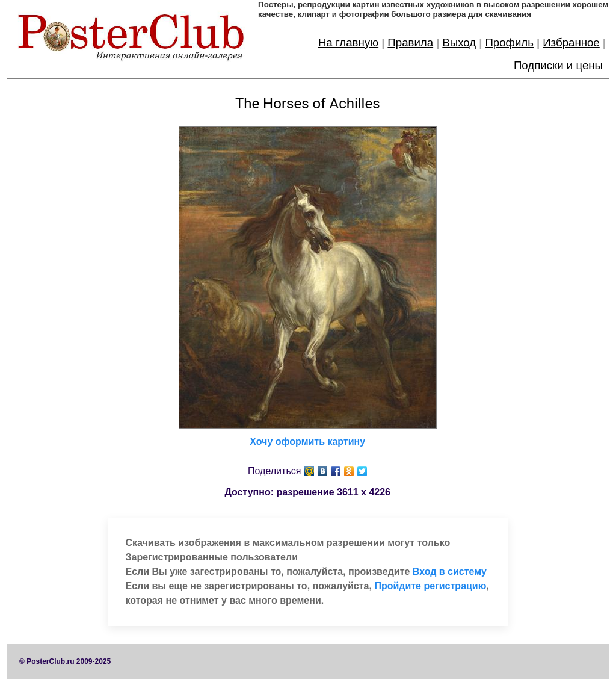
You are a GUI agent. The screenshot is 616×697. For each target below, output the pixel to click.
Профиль (509, 42)
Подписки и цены (558, 65)
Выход (459, 42)
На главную (348, 42)
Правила (410, 42)
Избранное (571, 42)
